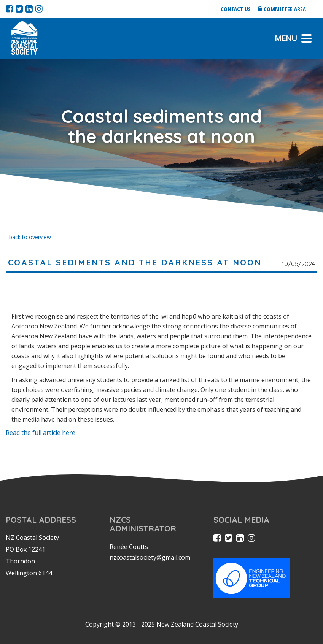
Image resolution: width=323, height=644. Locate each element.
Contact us (236, 9)
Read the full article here (41, 433)
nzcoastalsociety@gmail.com (150, 557)
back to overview (30, 237)
